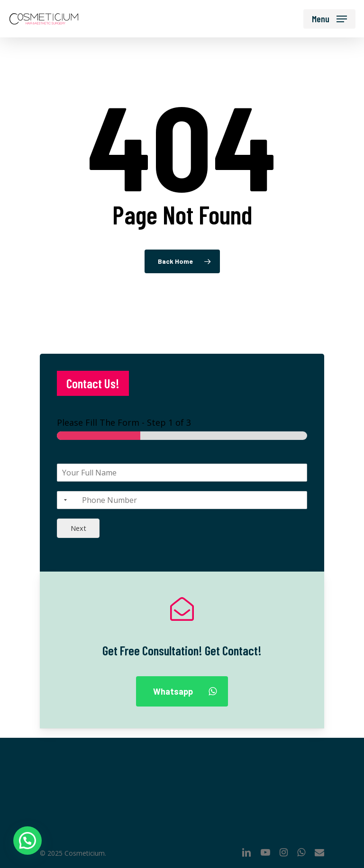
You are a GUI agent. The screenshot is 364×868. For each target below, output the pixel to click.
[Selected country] (64, 500)
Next (78, 528)
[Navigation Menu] (329, 19)
